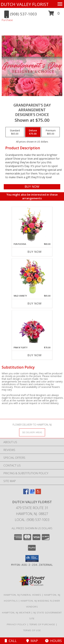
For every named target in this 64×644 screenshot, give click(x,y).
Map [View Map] (32, 641)
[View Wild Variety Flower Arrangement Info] (32, 277)
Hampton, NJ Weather (16, 613)
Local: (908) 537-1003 (32, 520)
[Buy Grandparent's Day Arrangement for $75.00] (32, 187)
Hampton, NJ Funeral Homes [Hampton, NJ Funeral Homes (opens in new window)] (23, 595)
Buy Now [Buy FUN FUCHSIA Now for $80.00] (35, 252)
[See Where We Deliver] (32, 432)
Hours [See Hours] (53, 641)
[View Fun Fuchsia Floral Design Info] (32, 225)
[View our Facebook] (26, 493)
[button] (54, 14)
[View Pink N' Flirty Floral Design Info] (32, 328)
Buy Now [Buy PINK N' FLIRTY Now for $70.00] (35, 355)
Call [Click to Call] (11, 641)
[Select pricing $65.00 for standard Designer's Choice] (15, 132)
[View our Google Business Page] (32, 493)
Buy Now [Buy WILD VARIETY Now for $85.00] (35, 303)
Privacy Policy (17, 624)
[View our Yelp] (38, 493)
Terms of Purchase (42, 624)
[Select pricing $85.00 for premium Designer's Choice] (51, 132)
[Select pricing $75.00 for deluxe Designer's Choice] (33, 132)
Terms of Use (32, 630)
